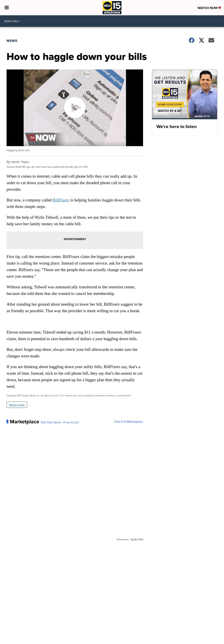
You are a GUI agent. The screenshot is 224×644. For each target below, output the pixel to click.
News (12, 41)
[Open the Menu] (7, 8)
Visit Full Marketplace (129, 422)
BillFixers (61, 200)
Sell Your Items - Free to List (60, 422)
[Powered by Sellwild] (137, 539)
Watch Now (209, 8)
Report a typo (17, 405)
